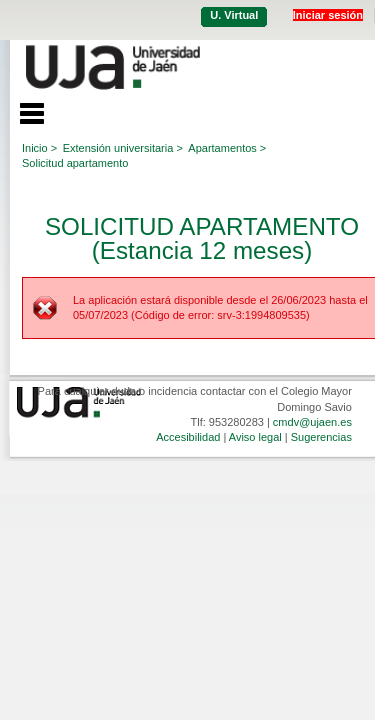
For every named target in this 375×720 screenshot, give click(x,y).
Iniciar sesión (328, 15)
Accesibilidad (188, 437)
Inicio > (39, 148)
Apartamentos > (227, 148)
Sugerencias (321, 437)
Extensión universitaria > (123, 148)
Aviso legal (255, 437)
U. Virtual (234, 15)
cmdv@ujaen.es (312, 422)
